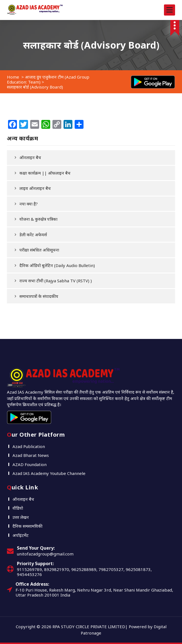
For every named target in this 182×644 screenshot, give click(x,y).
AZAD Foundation (30, 464)
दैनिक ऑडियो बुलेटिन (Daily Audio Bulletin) (57, 265)
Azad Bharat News (31, 455)
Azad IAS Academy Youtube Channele (49, 473)
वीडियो (18, 508)
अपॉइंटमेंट (21, 535)
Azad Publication (29, 446)
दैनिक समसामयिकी (27, 526)
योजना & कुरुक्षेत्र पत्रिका (38, 219)
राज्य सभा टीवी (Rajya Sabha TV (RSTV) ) (56, 281)
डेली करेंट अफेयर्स (33, 235)
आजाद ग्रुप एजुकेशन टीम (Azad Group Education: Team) (48, 79)
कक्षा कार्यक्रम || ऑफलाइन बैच (45, 173)
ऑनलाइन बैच (30, 157)
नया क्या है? (29, 204)
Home (13, 77)
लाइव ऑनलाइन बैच (35, 188)
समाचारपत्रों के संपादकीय (39, 296)
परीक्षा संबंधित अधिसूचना (39, 250)
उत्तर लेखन (21, 517)
